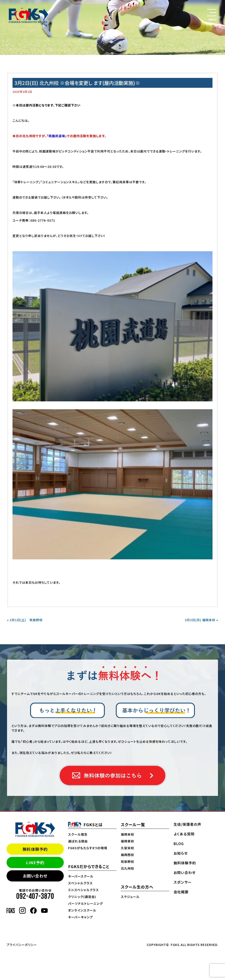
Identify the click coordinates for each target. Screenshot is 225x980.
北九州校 (127, 868)
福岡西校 (127, 855)
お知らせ (181, 853)
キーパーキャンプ (80, 917)
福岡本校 (127, 834)
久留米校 (127, 848)
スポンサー (182, 882)
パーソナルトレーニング (85, 903)
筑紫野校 (127, 862)
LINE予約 (35, 862)
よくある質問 (184, 834)
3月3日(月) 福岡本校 (200, 620)
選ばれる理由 (78, 841)
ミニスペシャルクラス (83, 890)
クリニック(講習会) (82, 897)
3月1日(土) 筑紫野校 (26, 620)
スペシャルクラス (80, 883)
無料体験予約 (35, 849)
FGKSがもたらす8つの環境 (88, 848)
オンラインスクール (82, 910)
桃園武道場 (57, 136)
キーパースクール (81, 876)
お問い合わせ (35, 876)
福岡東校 (127, 841)
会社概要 (181, 892)
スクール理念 (78, 834)
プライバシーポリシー (22, 945)
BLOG (179, 844)
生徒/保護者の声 (187, 824)
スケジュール (130, 897)
